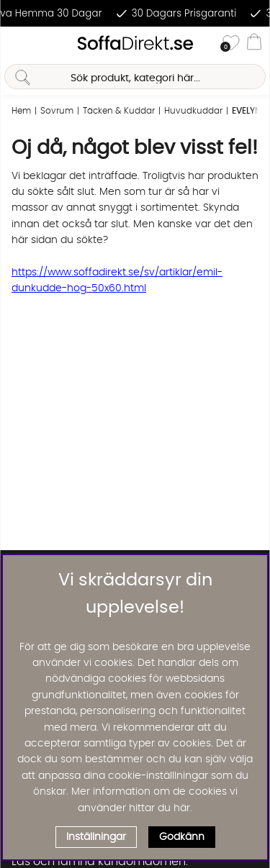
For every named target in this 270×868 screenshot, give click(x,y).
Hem (21, 111)
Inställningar (96, 837)
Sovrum (57, 111)
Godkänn (182, 837)
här (182, 808)
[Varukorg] (254, 44)
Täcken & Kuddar (119, 111)
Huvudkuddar (193, 111)
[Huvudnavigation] (17, 44)
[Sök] (135, 77)
